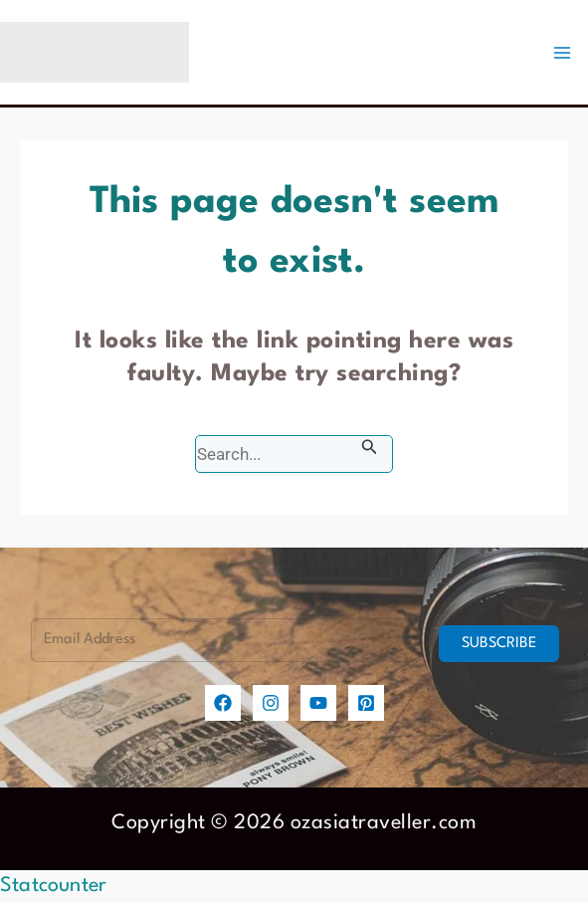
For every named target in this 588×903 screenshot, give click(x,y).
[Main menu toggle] (562, 52)
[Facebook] (223, 703)
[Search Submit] (370, 448)
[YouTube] (318, 703)
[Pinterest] (366, 703)
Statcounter (53, 886)
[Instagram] (271, 703)
